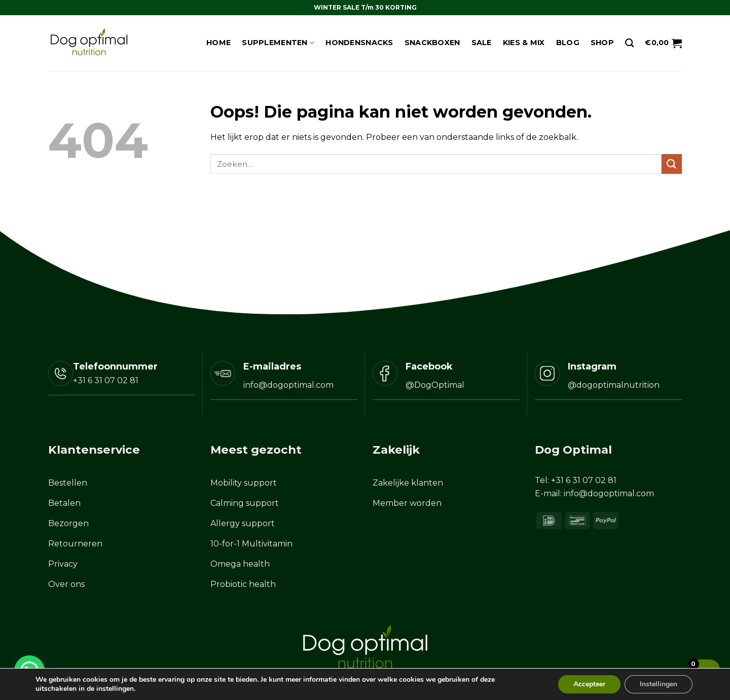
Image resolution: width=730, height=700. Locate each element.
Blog (568, 43)
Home (218, 43)
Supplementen (278, 43)
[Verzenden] (672, 164)
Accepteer (589, 684)
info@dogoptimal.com (609, 493)
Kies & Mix (524, 43)
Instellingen (659, 684)
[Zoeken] (629, 43)
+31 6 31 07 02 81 (106, 380)
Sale (482, 43)
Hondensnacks (359, 43)
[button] (663, 43)
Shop (602, 43)
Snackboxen (432, 43)
